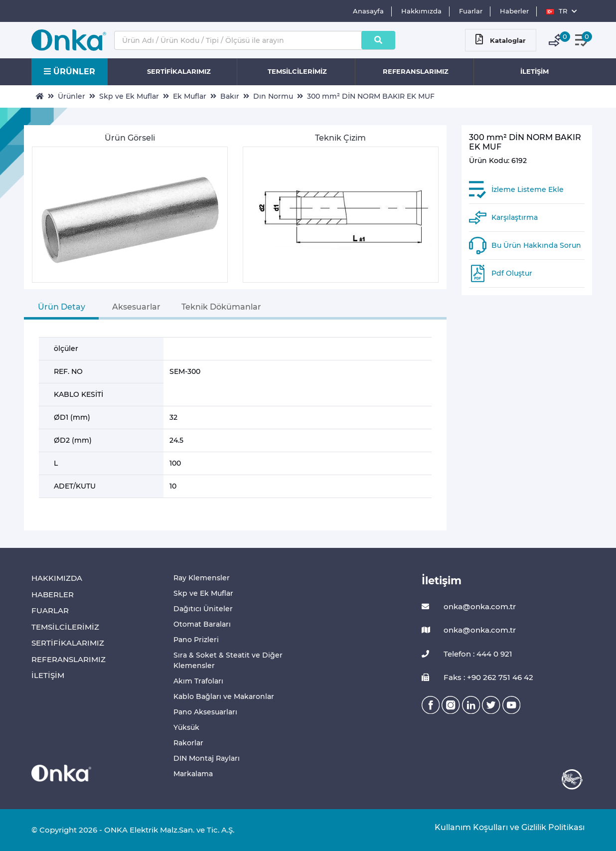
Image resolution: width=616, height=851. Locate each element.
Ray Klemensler (202, 578)
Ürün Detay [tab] (62, 307)
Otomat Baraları (202, 624)
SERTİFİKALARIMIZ (179, 71)
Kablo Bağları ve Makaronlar (224, 696)
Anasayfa (368, 11)
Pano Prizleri (196, 640)
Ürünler (72, 96)
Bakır (230, 96)
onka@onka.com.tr (469, 607)
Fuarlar (471, 11)
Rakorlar (188, 743)
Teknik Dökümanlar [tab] (221, 307)
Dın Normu (273, 96)
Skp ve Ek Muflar (129, 96)
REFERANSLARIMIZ (416, 71)
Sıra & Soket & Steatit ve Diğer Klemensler (228, 660)
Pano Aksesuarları (205, 712)
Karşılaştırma (515, 217)
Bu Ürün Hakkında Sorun (536, 245)
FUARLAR (50, 610)
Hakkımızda (421, 11)
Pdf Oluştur (512, 273)
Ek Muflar (190, 96)
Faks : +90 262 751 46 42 (477, 678)
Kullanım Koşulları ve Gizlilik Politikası (505, 827)
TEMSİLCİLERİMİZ (297, 71)
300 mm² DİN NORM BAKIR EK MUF (371, 96)
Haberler (514, 11)
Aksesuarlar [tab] (136, 307)
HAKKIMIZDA (57, 578)
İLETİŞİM (535, 71)
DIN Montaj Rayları (207, 758)
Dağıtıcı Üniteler (203, 609)
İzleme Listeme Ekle (528, 189)
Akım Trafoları (198, 681)
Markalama (193, 774)
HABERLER (53, 595)
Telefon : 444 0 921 (467, 654)
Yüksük (186, 727)
